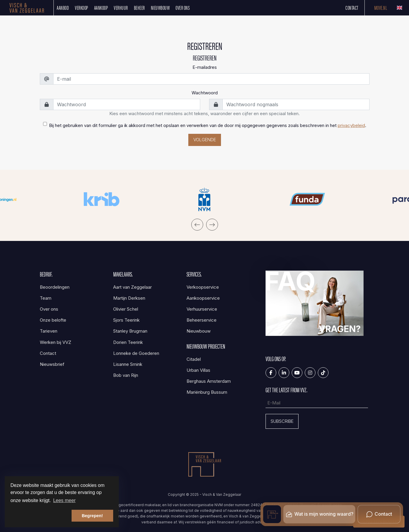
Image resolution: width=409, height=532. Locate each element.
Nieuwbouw (160, 8)
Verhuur (121, 8)
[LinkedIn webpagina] (284, 373)
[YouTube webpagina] (297, 373)
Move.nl (381, 8)
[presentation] (197, 225)
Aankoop (101, 8)
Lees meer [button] (64, 500)
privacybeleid (351, 125)
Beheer (139, 8)
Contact (352, 8)
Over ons (183, 8)
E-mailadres (205, 67)
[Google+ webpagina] (310, 373)
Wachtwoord (205, 93)
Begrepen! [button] (92, 516)
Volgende (205, 140)
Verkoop (82, 8)
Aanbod (63, 8)
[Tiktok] (323, 373)
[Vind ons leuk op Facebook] (271, 373)
